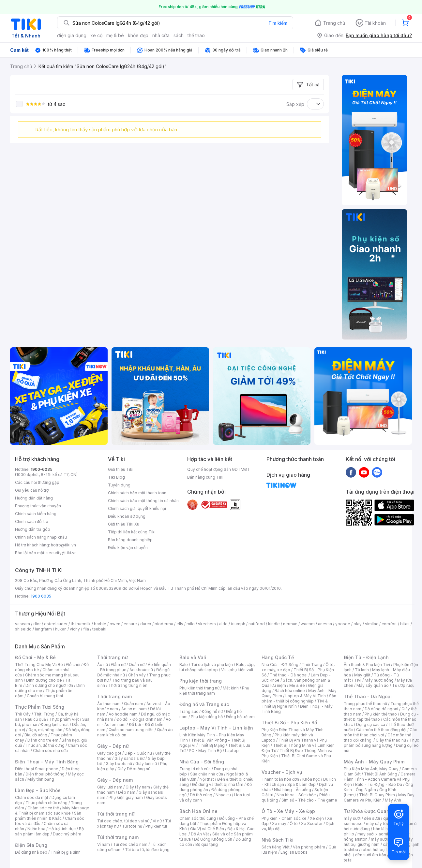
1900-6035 (42, 469)
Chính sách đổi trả (32, 521)
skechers (207, 624)
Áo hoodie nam (123, 714)
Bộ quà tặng (207, 844)
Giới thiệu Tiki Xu (124, 524)
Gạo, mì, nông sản (45, 730)
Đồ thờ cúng (201, 795)
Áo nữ (103, 665)
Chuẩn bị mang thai (45, 696)
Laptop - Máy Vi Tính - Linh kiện (216, 728)
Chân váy (137, 675)
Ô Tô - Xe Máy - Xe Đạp (288, 811)
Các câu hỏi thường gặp (37, 482)
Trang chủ (334, 23)
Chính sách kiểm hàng (36, 514)
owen (115, 624)
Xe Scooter (312, 824)
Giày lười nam (110, 787)
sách (179, 35)
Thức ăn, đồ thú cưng (45, 745)
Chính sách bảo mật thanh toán (137, 493)
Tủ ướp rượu (403, 685)
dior (37, 624)
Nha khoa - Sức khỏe (296, 795)
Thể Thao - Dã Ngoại (368, 696)
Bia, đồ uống (36, 735)
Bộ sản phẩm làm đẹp (49, 831)
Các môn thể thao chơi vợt (380, 732)
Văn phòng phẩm (309, 847)
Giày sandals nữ (129, 758)
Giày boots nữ (119, 764)
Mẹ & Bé (297, 685)
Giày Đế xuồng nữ (134, 769)
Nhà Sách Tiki (278, 840)
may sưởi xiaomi (373, 834)
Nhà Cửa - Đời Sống (202, 762)
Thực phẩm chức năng (46, 803)
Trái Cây (23, 714)
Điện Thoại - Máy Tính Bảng (47, 762)
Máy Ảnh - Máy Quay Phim (374, 762)
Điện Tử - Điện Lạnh (366, 657)
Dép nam (127, 792)
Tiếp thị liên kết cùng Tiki (132, 532)
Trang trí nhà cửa (195, 769)
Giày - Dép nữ (113, 746)
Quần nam (134, 704)
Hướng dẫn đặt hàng (34, 498)
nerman (290, 624)
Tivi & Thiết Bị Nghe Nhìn (295, 704)
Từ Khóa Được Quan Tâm (372, 811)
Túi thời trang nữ (116, 814)
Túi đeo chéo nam (130, 844)
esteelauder (56, 624)
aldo (223, 624)
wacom (308, 624)
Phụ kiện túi (156, 826)
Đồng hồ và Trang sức (204, 704)
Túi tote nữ (132, 826)
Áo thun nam (109, 704)
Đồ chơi (73, 665)
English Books (294, 852)
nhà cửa (161, 35)
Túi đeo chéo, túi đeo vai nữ (123, 821)
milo (191, 624)
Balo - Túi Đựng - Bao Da (379, 784)
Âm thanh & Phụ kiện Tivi (367, 665)
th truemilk (81, 624)
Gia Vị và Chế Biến (207, 829)
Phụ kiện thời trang (201, 681)
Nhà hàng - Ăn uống (293, 790)
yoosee (343, 624)
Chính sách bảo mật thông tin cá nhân (143, 501)
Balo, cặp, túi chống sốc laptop (217, 667)
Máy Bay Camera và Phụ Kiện (379, 797)
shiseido (23, 629)
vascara (23, 624)
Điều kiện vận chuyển (128, 548)
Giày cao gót (109, 753)
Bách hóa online (290, 691)
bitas (405, 624)
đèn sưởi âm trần (371, 855)
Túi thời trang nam (118, 837)
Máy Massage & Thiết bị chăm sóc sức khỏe (52, 810)
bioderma (164, 624)
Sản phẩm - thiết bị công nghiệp (299, 698)
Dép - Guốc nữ (138, 753)
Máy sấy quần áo (373, 685)
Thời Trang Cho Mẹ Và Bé (39, 665)
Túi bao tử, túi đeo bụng (147, 850)
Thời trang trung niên (128, 685)
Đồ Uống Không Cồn (213, 839)
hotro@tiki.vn (63, 545)
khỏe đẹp (138, 35)
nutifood (257, 624)
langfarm (43, 629)
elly (180, 624)
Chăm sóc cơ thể (43, 808)
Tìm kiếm (278, 23)
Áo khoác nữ (141, 670)
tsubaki (99, 629)
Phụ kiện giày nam (126, 797)
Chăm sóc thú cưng (198, 818)
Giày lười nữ (146, 764)
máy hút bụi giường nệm (378, 842)
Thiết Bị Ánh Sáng (381, 774)
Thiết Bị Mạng (212, 745)
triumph (238, 624)
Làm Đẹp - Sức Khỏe (38, 790)
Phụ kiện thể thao (381, 714)
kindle (274, 624)
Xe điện (317, 818)
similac (372, 624)
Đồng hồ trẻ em (240, 717)
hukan (61, 629)
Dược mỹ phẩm (67, 834)
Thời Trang (312, 665)
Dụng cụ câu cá (371, 724)
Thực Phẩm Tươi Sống (40, 707)
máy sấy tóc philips (384, 824)
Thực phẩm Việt (64, 719)
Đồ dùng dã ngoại (381, 709)
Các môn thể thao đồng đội (381, 730)
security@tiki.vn (61, 553)
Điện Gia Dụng (31, 845)
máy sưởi (352, 818)
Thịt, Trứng (44, 714)
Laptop (232, 751)
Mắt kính (231, 688)
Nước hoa (36, 829)
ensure (130, 624)
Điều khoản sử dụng (127, 516)
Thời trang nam (114, 696)
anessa (325, 624)
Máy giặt (362, 675)
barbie (100, 624)
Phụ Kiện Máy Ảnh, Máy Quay (371, 769)
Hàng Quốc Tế (278, 657)
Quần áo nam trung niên (131, 730)
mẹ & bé (115, 35)
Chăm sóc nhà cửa (50, 751)
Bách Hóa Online (198, 811)
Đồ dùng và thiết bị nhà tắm (218, 784)
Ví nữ (157, 821)
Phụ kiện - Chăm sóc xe (284, 818)
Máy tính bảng (41, 779)
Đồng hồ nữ (212, 711)
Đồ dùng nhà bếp (31, 852)
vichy (75, 629)
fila (86, 629)
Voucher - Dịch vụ (282, 772)
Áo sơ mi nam (134, 709)
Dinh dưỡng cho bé (44, 680)
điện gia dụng (72, 35)
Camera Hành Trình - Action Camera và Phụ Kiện (380, 779)
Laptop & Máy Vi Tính (306, 696)
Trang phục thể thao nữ (365, 704)
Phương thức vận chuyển (38, 506)
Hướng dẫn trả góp (33, 529)
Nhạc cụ (223, 795)
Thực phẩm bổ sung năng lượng (381, 743)
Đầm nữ (118, 665)
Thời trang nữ (113, 657)
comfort (389, 624)
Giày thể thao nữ (391, 740)
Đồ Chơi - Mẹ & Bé (35, 657)
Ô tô (294, 824)
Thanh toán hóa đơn (280, 779)
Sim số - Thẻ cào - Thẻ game (309, 800)
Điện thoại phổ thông (45, 774)
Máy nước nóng (379, 680)
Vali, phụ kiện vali (237, 670)
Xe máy (279, 824)
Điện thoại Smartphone (37, 769)
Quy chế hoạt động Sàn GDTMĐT (219, 469)
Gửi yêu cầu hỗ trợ (32, 490)
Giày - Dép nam (115, 780)
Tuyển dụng (119, 485)
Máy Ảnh (393, 800)
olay (358, 624)
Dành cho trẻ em (43, 740)
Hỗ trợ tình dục (62, 829)
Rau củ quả (36, 719)
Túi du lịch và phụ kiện (212, 665)
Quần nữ (137, 665)
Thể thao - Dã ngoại (289, 675)
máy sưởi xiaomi (386, 839)
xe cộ (96, 35)
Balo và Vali (193, 657)
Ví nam (104, 844)
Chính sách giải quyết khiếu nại (137, 508)
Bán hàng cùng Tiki (205, 477)
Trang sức (189, 711)
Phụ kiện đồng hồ (207, 717)
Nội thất (207, 779)
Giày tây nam (138, 787)
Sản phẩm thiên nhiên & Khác (48, 816)
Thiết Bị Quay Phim (377, 795)
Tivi (358, 680)
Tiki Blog (116, 477)
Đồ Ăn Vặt (200, 834)
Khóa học (311, 779)
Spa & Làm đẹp (301, 784)
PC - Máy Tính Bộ (205, 751)
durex (146, 624)
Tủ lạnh (362, 670)
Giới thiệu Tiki (121, 469)
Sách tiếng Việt (276, 847)
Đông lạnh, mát (55, 724)
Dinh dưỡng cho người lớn (49, 685)
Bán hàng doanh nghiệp (130, 540)
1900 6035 (41, 596)
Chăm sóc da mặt (32, 797)
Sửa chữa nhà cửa (207, 774)
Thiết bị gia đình (66, 852)
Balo (184, 665)
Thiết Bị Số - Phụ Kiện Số (289, 723)
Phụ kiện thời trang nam (214, 691)
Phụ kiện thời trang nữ (199, 688)
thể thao (196, 35)
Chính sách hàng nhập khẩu (41, 537)
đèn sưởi (372, 818)
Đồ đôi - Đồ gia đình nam (139, 719)
